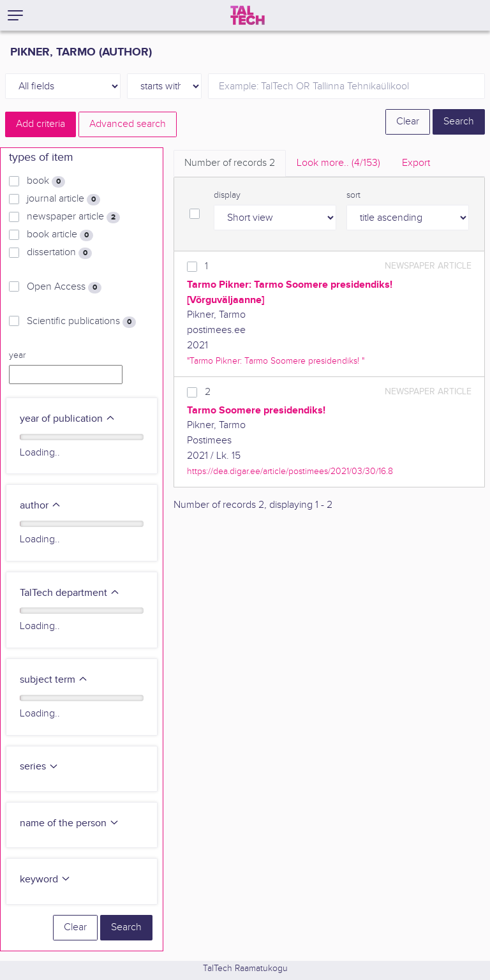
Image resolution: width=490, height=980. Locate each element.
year (17, 355)
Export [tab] (416, 163)
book (46, 181)
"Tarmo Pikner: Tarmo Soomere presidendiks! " (276, 361)
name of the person (70, 823)
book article (60, 235)
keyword (45, 880)
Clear (408, 122)
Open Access (64, 287)
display (227, 195)
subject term (54, 680)
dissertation (59, 253)
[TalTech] (248, 15)
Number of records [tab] (230, 163)
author (41, 506)
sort (353, 195)
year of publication (68, 419)
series (39, 767)
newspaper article (73, 217)
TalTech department (70, 593)
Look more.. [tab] (338, 163)
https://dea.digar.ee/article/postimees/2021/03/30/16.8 (290, 471)
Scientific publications (81, 322)
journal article (63, 199)
